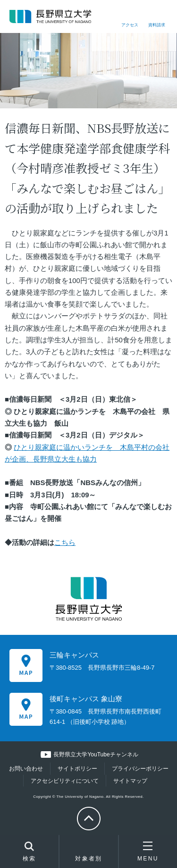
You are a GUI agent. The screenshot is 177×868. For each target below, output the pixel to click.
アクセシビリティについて (65, 781)
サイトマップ (130, 781)
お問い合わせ (26, 769)
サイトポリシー (77, 769)
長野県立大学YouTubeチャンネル (96, 754)
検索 (29, 852)
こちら (65, 543)
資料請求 (157, 25)
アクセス (130, 25)
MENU (148, 852)
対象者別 (89, 854)
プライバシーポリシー (140, 769)
